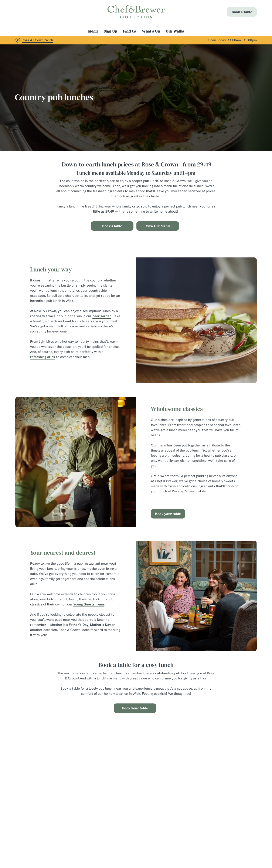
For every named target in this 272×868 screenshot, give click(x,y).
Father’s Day (79, 625)
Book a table (112, 226)
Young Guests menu (89, 604)
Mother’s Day (101, 625)
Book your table (168, 514)
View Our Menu (158, 226)
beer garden (102, 316)
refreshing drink (43, 357)
